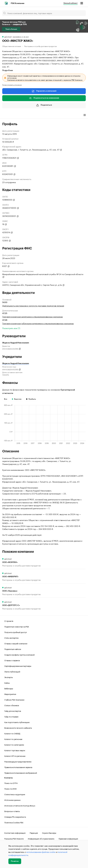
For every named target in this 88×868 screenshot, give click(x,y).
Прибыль (31, 399)
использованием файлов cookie (41, 852)
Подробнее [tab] (8, 70)
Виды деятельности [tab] (23, 115)
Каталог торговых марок (15, 750)
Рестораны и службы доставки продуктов (40, 46)
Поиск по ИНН (10, 789)
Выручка (17, 399)
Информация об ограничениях (41, 838)
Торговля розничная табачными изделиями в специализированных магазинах (38, 323)
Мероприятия (10, 694)
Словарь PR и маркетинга (15, 817)
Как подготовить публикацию (17, 722)
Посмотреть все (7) (11, 328)
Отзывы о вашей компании (16, 643)
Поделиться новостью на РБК (17, 626)
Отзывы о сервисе (12, 660)
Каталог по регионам (13, 739)
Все (6, 399)
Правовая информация (68, 838)
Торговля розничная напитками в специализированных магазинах (33, 317)
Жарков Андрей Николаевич (16, 363)
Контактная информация (15, 833)
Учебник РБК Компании (14, 700)
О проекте (9, 621)
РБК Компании (18, 3)
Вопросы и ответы (12, 811)
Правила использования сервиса (18, 767)
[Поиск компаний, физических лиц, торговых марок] (44, 13)
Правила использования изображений (21, 773)
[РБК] (6, 3)
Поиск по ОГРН (11, 783)
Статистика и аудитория (15, 794)
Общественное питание (12, 46)
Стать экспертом (11, 638)
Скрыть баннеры (49, 833)
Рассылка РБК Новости (14, 838)
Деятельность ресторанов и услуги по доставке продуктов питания (33, 306)
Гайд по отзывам (11, 716)
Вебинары (9, 688)
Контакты (8, 778)
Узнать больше (11, 29)
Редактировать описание (12, 85)
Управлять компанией (44, 91)
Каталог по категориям (14, 745)
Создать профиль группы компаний (19, 655)
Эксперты (8, 677)
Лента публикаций (12, 671)
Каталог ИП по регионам (15, 756)
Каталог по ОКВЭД (12, 733)
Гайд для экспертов (13, 711)
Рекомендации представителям (18, 761)
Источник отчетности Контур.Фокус (20, 805)
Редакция (34, 833)
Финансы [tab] (39, 115)
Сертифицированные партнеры (18, 666)
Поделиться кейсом (13, 649)
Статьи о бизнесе (12, 705)
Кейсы (7, 683)
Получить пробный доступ (16, 632)
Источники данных (12, 800)
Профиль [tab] (6, 115)
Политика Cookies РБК (14, 822)
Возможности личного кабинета (18, 728)
